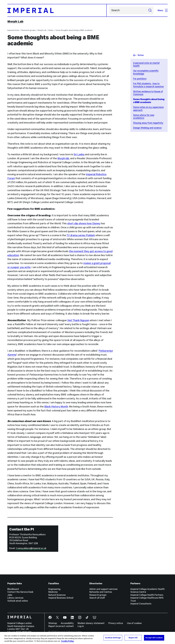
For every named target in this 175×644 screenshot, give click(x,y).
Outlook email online (18, 601)
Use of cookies (134, 623)
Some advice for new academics (144, 117)
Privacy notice (116, 623)
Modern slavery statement (91, 623)
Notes (51, 30)
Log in (81, 626)
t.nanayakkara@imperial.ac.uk (31, 548)
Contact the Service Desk (20, 592)
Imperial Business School (61, 598)
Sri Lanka (79, 154)
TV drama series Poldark (81, 235)
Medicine (53, 592)
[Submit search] (150, 10)
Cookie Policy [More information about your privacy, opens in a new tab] (67, 641)
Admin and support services (103, 589)
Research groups (29, 30)
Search (109, 10)
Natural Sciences (57, 595)
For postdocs (140, 79)
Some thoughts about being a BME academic (74, 30)
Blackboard (13, 589)
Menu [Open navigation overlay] (163, 10)
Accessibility (67, 623)
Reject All (133, 638)
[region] (87, 638)
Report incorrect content (61, 626)
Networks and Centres (101, 592)
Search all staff (97, 598)
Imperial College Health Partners (147, 595)
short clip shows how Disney (84, 223)
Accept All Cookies (154, 638)
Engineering (54, 589)
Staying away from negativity (148, 123)
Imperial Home (13, 30)
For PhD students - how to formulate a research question (148, 85)
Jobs (10, 595)
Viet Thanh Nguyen (78, 320)
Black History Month (56, 407)
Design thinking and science (147, 128)
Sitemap (53, 623)
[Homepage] (57, 10)
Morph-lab (63, 158)
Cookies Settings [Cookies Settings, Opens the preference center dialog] (113, 638)
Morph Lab (15, 21)
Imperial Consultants (141, 604)
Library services (15, 598)
